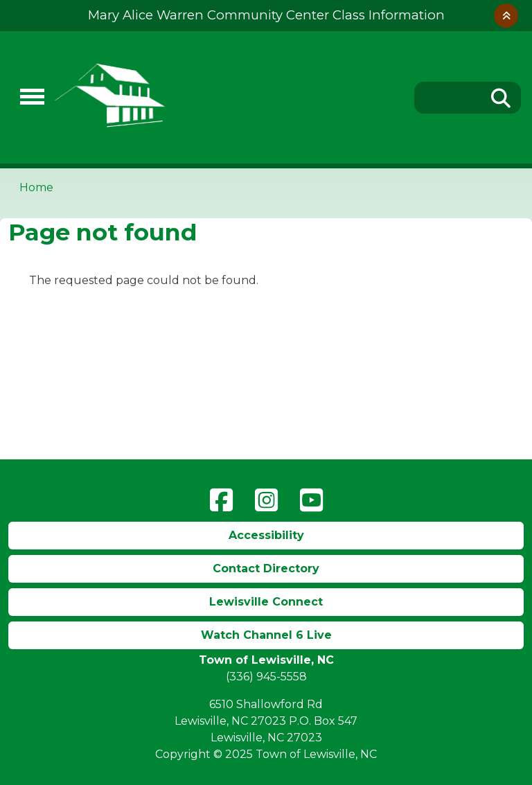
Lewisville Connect (266, 602)
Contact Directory (266, 568)
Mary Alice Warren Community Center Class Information (266, 15)
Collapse (506, 16)
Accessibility (266, 535)
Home (36, 187)
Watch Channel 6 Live (266, 635)
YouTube (311, 500)
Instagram (266, 500)
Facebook (221, 500)
